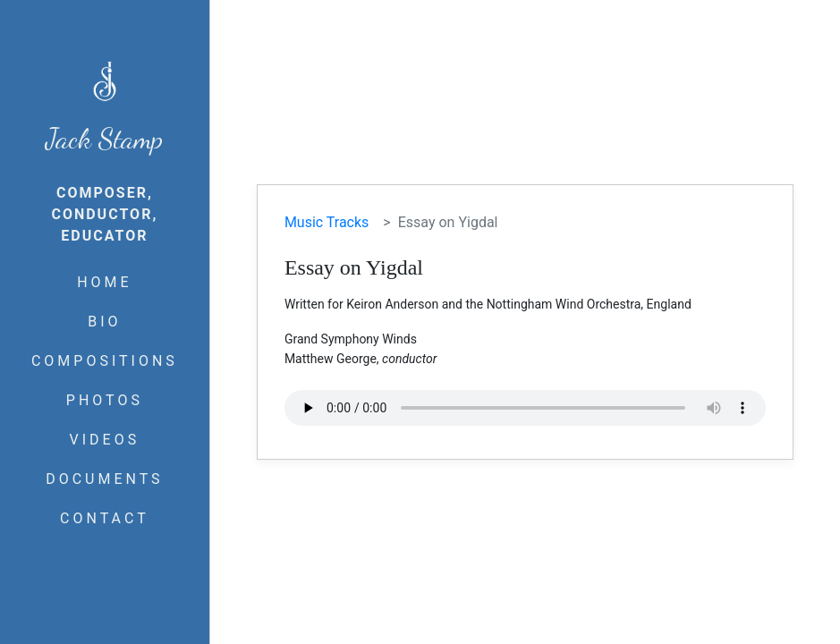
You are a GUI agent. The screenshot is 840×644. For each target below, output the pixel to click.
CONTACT (105, 518)
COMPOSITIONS (105, 361)
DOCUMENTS (104, 479)
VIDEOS (105, 440)
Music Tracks (327, 222)
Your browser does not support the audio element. (525, 408)
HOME (104, 282)
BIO (104, 322)
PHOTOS (105, 400)
